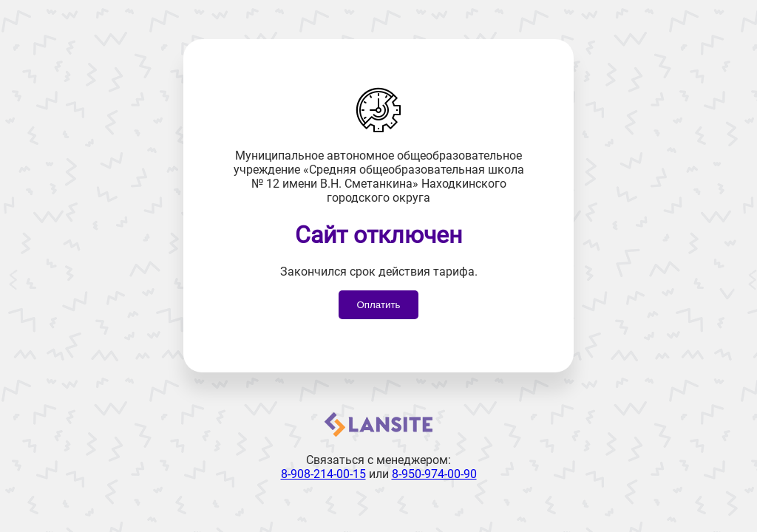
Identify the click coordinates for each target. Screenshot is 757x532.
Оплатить (378, 305)
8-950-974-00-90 (434, 474)
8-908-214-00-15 (323, 474)
